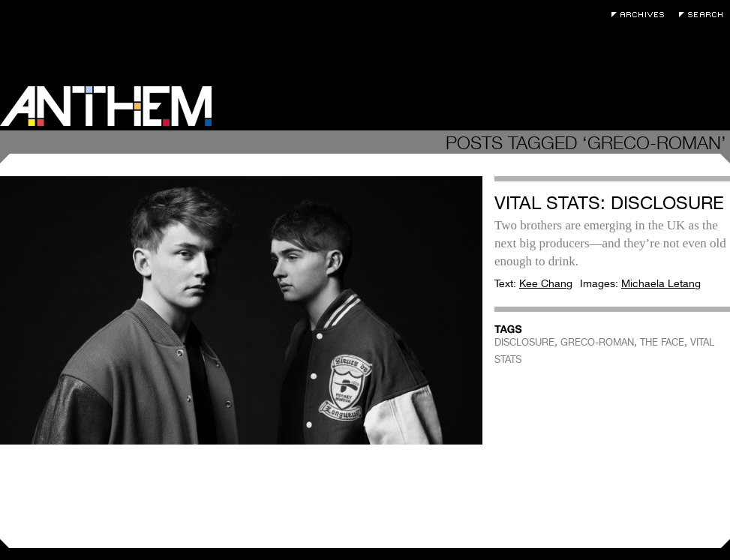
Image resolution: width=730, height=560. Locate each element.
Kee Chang (546, 283)
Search (704, 15)
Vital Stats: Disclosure (609, 203)
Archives (641, 15)
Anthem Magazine (106, 106)
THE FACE (662, 342)
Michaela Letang (661, 283)
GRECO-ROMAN (597, 342)
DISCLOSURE (524, 342)
